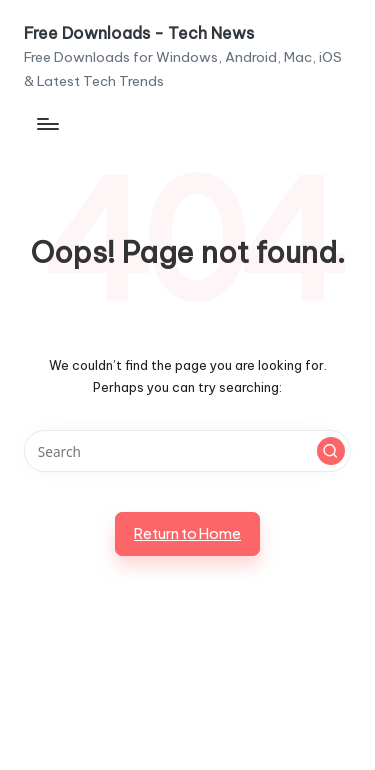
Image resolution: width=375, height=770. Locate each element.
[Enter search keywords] (187, 451)
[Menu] (47, 123)
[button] (331, 451)
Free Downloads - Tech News (139, 34)
